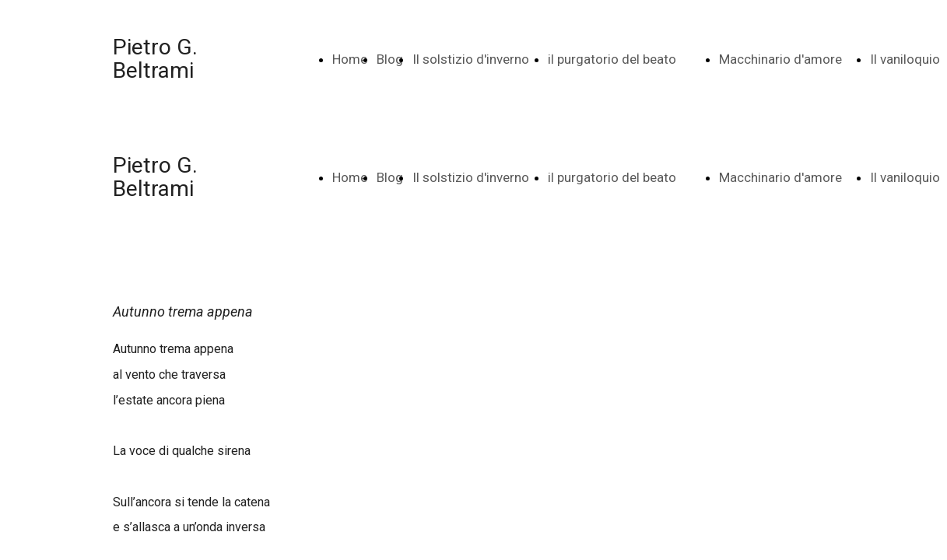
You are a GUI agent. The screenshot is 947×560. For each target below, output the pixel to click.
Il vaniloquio (905, 59)
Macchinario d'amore (780, 59)
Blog (390, 59)
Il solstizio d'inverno (471, 59)
